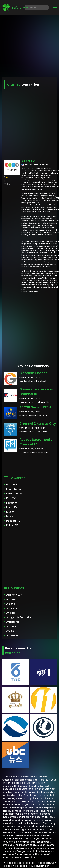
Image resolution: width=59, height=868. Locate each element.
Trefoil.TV (14, 7)
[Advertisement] (29, 45)
